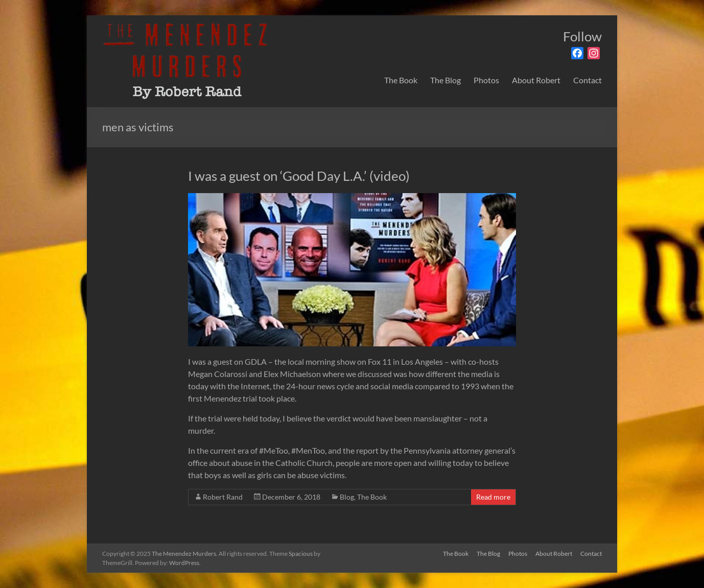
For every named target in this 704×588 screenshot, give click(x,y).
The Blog (445, 80)
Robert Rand (223, 497)
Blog (347, 497)
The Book (401, 80)
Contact (588, 80)
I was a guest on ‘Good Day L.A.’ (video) (299, 176)
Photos (486, 80)
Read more (493, 497)
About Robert (536, 80)
